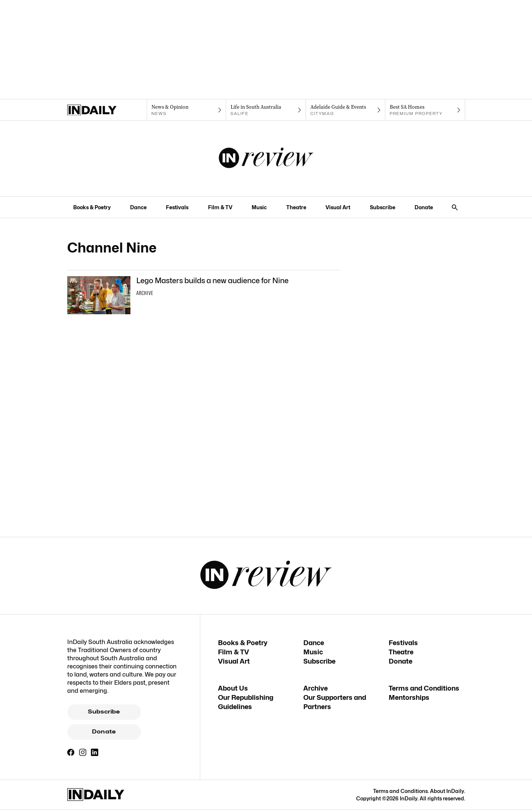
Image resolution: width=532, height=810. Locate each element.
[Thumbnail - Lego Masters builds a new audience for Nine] (204, 295)
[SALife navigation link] (266, 110)
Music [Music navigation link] (259, 207)
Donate (104, 732)
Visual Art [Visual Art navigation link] (338, 207)
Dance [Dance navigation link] (138, 207)
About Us (233, 688)
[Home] (107, 110)
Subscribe (104, 712)
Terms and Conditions (424, 688)
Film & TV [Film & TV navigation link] (220, 207)
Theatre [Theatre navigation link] (296, 207)
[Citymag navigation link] (346, 110)
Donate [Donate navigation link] (424, 207)
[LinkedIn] (95, 752)
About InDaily (447, 791)
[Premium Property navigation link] (425, 110)
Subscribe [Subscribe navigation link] (383, 207)
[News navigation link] (186, 110)
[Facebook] (71, 752)
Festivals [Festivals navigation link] (177, 207)
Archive (316, 688)
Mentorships (409, 697)
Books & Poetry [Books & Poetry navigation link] (92, 207)
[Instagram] (83, 752)
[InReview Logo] (266, 159)
